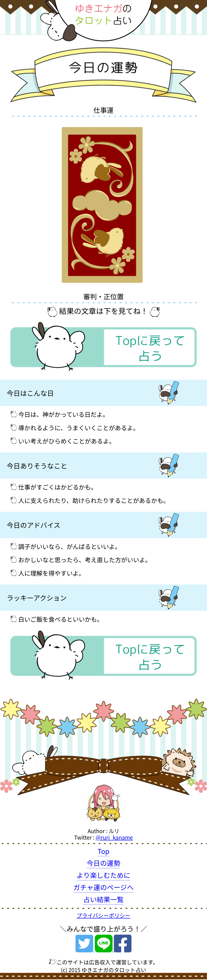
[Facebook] (123, 948)
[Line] (104, 948)
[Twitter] (85, 948)
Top (104, 851)
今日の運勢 (103, 863)
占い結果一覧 (103, 899)
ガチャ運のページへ (103, 887)
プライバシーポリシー (103, 915)
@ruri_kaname (114, 837)
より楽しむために (103, 875)
